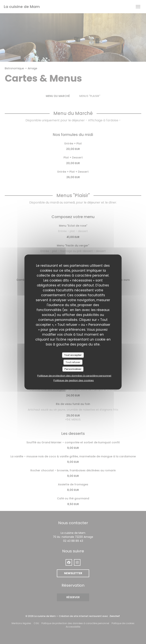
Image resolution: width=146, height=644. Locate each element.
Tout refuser (73, 362)
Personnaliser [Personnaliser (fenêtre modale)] (73, 369)
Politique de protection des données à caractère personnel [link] (74, 375)
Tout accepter (73, 355)
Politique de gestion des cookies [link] (74, 380)
